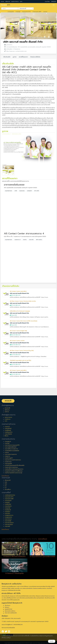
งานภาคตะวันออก (9, 523)
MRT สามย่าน (39, 240)
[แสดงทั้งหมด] (5, 476)
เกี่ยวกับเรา (7, 606)
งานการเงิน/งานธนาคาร (11, 454)
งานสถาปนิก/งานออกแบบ (11, 467)
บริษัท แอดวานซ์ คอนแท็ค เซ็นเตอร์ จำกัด (23, 42)
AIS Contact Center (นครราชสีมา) (18, 291)
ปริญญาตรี (8, 480)
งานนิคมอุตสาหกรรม (10, 495)
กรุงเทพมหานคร (9, 191)
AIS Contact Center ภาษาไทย (17, 341)
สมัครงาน (8, 2)
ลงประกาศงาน (15, 2)
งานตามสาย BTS (26, 12)
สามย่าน (25, 240)
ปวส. (6, 482)
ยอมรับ (52, 641)
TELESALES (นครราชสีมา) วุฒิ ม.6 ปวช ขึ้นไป (20, 360)
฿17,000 (13, 305)
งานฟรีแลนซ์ (8, 430)
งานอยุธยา (7, 512)
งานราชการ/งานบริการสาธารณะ (13, 460)
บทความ (7, 412)
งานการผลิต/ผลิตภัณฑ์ (11, 447)
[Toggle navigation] (54, 5)
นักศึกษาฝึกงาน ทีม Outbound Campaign (20, 311)
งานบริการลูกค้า (9, 458)
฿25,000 (18, 295)
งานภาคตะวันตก (9, 525)
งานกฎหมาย (8, 441)
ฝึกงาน (7, 436)
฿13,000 (13, 365)
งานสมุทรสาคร (8, 517)
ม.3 (6, 488)
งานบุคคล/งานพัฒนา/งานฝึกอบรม (14, 471)
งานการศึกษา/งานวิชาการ (11, 449)
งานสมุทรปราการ (9, 515)
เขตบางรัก (31, 240)
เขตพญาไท (29, 191)
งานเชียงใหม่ (8, 504)
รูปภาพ (15, 57)
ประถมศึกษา (8, 489)
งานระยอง (7, 513)
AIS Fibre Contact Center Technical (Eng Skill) (22, 351)
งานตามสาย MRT (37, 12)
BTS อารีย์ (37, 191)
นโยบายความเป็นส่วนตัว (11, 613)
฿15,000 (13, 295)
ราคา (21, 2)
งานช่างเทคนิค (8, 464)
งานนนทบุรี (7, 508)
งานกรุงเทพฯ (8, 501)
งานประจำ (7, 427)
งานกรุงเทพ (11, 12)
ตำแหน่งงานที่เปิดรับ (35, 57)
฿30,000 (18, 355)
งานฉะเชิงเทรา (8, 506)
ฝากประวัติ (8, 401)
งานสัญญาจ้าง (9, 432)
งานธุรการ (7, 456)
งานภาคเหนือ (8, 521)
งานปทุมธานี (8, 510)
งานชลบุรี (7, 502)
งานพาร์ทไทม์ (8, 429)
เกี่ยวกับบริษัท (7, 57)
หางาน (3, 2)
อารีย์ (16, 191)
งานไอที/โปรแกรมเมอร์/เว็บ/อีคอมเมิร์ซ (15, 465)
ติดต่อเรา (7, 607)
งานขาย (45, 12)
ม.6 (6, 486)
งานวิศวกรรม (8, 462)
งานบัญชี (18, 12)
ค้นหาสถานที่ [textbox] (25, 8)
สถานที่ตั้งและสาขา (23, 57)
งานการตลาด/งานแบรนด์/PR (12, 445)
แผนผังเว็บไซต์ (8, 609)
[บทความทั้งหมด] (43, 539)
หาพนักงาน (8, 419)
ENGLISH (54, 2)
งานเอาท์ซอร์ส (8, 434)
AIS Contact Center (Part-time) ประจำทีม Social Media (23, 321)
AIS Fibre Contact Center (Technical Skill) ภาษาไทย (23, 301)
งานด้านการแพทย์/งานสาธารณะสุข (13, 473)
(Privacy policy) (6, 638)
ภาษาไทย (47, 2)
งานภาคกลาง (8, 519)
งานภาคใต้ (7, 526)
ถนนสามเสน (22, 191)
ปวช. (6, 484)
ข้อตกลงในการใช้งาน (10, 611)
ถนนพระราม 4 (18, 240)
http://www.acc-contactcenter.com (16, 51)
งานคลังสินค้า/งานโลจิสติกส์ (12, 451)
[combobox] (10, 9)
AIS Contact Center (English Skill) (18, 331)
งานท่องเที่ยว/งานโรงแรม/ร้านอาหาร (14, 469)
